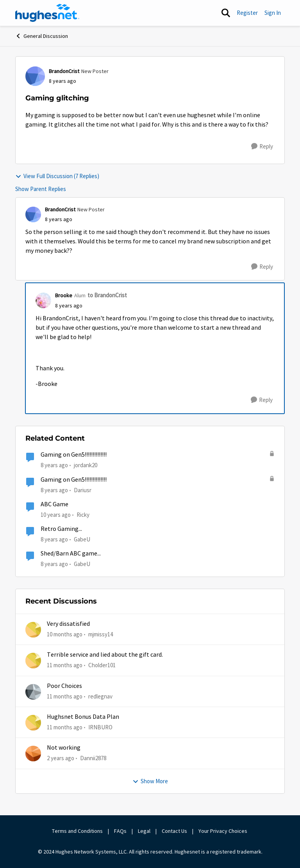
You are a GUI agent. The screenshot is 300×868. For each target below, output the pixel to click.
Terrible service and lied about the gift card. (105, 655)
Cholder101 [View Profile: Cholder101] (102, 665)
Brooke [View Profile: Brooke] (64, 295)
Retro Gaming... (61, 529)
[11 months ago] (65, 665)
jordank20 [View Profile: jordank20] (86, 465)
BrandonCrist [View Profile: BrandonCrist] (64, 71)
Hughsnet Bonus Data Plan (83, 717)
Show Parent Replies (41, 189)
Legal (144, 831)
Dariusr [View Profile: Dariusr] (83, 490)
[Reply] (262, 146)
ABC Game (54, 504)
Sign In (273, 13)
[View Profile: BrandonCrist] (35, 76)
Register (247, 13)
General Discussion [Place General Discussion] (42, 36)
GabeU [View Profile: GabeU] (82, 539)
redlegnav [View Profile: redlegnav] (100, 696)
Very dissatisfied (68, 624)
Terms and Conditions (77, 831)
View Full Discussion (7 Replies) (57, 176)
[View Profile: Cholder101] (33, 661)
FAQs (120, 831)
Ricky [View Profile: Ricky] (83, 515)
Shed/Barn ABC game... (71, 554)
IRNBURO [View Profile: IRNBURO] (100, 727)
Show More (150, 781)
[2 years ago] (61, 758)
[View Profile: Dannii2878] (33, 754)
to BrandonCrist (107, 295)
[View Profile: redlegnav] (33, 692)
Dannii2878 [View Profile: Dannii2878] (93, 758)
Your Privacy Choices (223, 831)
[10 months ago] (65, 635)
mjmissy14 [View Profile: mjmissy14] (101, 634)
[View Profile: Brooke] (43, 300)
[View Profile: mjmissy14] (33, 630)
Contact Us (174, 831)
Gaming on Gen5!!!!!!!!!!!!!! (74, 455)
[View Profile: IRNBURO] (33, 723)
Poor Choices (64, 686)
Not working (64, 748)
